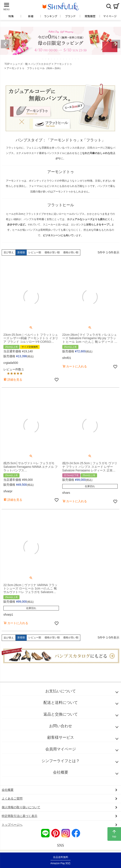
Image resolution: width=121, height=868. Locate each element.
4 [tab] (52, 59)
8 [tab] (64, 59)
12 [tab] (76, 59)
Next (116, 44)
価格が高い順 (71, 252)
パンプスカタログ (41, 64)
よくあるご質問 (12, 798)
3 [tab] (49, 59)
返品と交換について (61, 714)
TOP (7, 64)
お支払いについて (61, 691)
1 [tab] (43, 59)
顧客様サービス (61, 737)
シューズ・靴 (20, 64)
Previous (5, 44)
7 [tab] (61, 59)
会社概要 (61, 772)
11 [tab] (73, 59)
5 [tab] (55, 59)
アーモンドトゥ (63, 64)
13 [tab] (79, 59)
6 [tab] (58, 59)
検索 (109, 6)
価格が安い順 (52, 252)
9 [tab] (67, 59)
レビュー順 (35, 252)
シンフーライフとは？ (61, 761)
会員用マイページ (61, 749)
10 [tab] (70, 59)
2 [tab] (46, 59)
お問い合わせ (61, 726)
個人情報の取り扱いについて (21, 807)
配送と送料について (61, 703)
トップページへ (12, 825)
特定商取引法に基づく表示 (19, 816)
